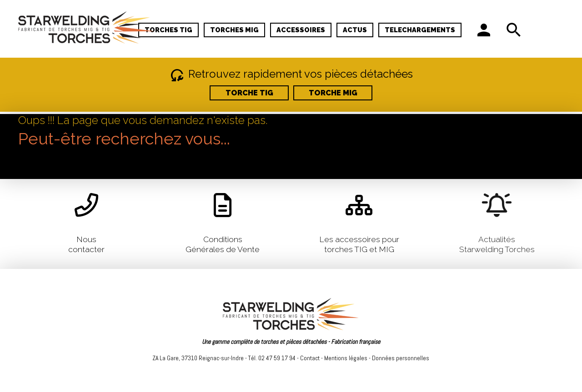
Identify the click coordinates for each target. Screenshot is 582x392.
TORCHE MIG (333, 93)
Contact (310, 358)
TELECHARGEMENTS (420, 30)
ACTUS (355, 30)
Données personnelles (401, 358)
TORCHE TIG (249, 93)
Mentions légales (346, 358)
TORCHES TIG (168, 30)
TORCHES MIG (234, 30)
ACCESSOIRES (301, 30)
